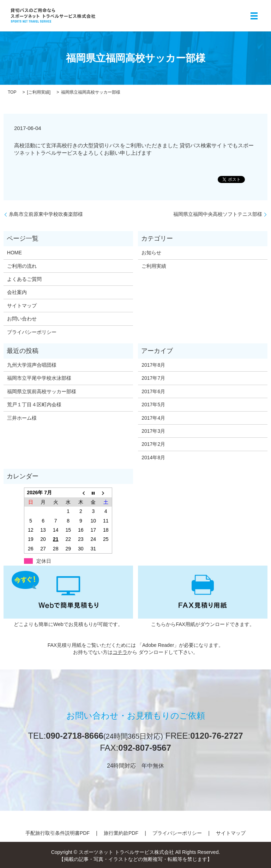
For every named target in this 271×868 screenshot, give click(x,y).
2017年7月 (153, 378)
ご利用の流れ (22, 266)
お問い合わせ (22, 319)
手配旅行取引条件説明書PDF (58, 833)
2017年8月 (153, 365)
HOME (14, 253)
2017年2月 (153, 444)
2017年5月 (153, 405)
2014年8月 (153, 457)
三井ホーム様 (22, 418)
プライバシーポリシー (32, 332)
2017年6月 (153, 391)
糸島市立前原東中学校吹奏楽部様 (46, 214)
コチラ (120, 652)
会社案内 (17, 292)
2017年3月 (153, 431)
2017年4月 (153, 418)
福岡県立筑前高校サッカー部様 (42, 391)
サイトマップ (22, 306)
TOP (12, 92)
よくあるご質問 (24, 279)
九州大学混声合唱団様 (32, 365)
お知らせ (151, 253)
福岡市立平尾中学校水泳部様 (39, 378)
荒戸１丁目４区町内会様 (34, 405)
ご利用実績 (39, 92)
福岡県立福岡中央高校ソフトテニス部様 (218, 214)
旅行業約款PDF (121, 833)
